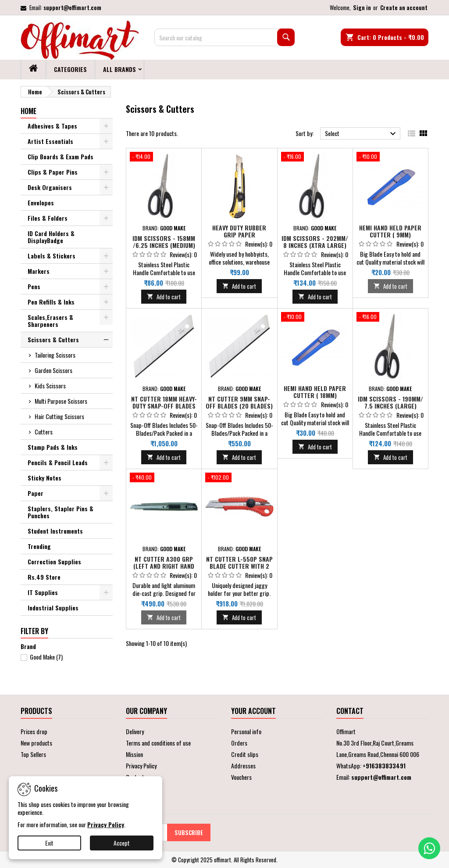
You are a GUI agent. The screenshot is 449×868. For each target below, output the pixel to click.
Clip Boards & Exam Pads (61, 156)
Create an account (404, 7)
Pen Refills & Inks (51, 302)
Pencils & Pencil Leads (58, 462)
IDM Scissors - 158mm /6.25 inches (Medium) (164, 242)
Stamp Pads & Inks (53, 447)
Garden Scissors (53, 370)
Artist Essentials (50, 141)
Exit (49, 843)
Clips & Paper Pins (53, 172)
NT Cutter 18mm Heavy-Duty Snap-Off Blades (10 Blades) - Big (164, 406)
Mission (134, 754)
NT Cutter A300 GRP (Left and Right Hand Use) (164, 566)
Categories (70, 69)
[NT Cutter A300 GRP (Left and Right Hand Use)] (164, 478)
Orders (239, 743)
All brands (119, 69)
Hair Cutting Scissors (59, 416)
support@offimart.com (72, 7)
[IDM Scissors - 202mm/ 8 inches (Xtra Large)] (315, 158)
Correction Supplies (54, 561)
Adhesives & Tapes (52, 126)
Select (362, 134)
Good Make (46, 657)
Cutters (44, 432)
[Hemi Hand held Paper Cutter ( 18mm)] (315, 318)
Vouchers (241, 777)
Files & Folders (48, 218)
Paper (36, 493)
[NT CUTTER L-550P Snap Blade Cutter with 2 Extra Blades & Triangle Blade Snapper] (239, 478)
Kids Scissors (50, 386)
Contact (350, 711)
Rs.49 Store (44, 577)
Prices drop (34, 731)
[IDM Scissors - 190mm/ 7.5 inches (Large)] (390, 318)
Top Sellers (33, 754)
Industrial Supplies (53, 608)
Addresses (243, 766)
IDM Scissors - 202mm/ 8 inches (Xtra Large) (315, 242)
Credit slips (245, 754)
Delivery (135, 731)
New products (36, 743)
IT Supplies (43, 592)
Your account (253, 711)
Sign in (362, 7)
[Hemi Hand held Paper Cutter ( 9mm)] (390, 158)
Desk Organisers (50, 187)
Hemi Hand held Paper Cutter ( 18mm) (315, 392)
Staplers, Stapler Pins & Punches (61, 512)
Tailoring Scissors (55, 355)
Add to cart (164, 297)
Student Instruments (55, 531)
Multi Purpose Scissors (61, 401)
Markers (39, 271)
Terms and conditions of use (158, 743)
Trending (39, 546)
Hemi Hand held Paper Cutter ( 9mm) (390, 231)
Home (29, 111)
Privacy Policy (141, 766)
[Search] (224, 37)
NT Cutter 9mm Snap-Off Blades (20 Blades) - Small (239, 406)
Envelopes (41, 203)
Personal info (246, 731)
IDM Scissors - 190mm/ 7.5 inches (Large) (390, 402)
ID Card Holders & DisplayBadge (51, 237)
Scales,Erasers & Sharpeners (50, 321)
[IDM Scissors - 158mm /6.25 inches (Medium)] (164, 158)
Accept (122, 843)
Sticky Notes (45, 478)
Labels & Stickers (52, 256)
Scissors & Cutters (53, 339)
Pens (34, 286)
